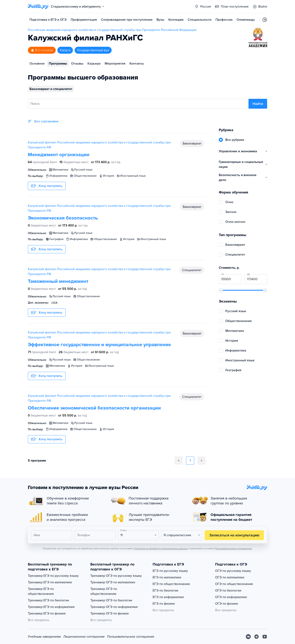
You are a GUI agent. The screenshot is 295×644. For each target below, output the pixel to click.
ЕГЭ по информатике (168, 597)
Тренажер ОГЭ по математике (113, 582)
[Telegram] (256, 637)
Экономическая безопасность (63, 218)
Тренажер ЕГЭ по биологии (48, 600)
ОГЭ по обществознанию (234, 584)
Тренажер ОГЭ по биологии (111, 600)
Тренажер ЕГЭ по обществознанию (41, 591)
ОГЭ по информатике (231, 597)
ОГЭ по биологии (228, 591)
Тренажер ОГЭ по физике (110, 613)
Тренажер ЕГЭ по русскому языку (53, 576)
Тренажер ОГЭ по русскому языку (116, 576)
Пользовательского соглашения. (233, 548)
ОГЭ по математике (230, 577)
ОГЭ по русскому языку (233, 571)
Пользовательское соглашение (131, 637)
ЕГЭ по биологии (165, 591)
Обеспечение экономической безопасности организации (94, 408)
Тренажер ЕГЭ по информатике (51, 607)
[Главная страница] (38, 7)
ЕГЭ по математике (167, 577)
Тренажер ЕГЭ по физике (47, 613)
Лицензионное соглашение (84, 637)
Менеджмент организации (59, 155)
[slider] (221, 290)
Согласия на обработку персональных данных (161, 548)
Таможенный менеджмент (58, 281)
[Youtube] (265, 637)
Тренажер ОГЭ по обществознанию (104, 591)
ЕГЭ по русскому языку (170, 571)
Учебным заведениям (44, 637)
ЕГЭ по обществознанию (171, 584)
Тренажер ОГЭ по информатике (114, 607)
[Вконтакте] (248, 637)
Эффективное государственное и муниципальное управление (99, 345)
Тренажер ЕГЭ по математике (50, 582)
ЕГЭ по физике (164, 604)
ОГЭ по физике (227, 604)
